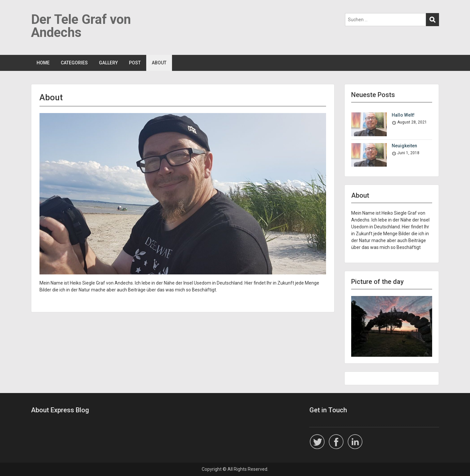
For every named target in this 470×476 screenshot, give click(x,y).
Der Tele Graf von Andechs (81, 26)
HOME (43, 63)
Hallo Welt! (403, 115)
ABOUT (159, 63)
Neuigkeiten (404, 146)
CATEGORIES (74, 63)
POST (135, 63)
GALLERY (108, 63)
